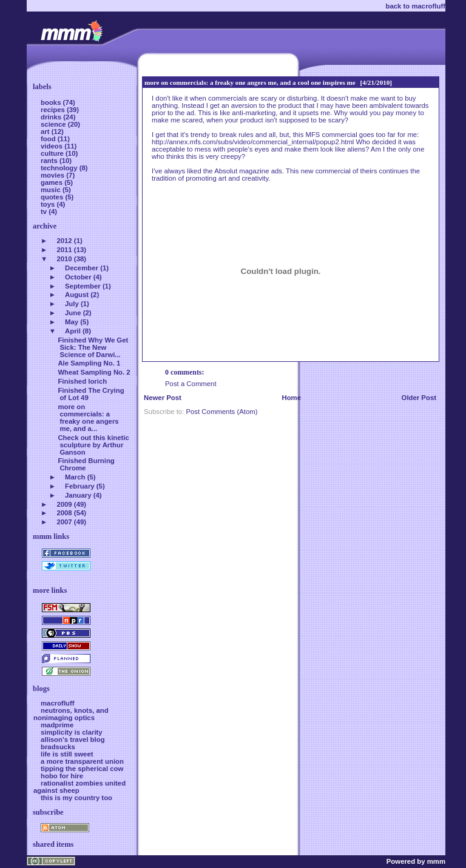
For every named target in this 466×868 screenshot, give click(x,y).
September (83, 286)
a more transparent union (82, 761)
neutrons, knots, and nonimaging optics (71, 714)
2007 (64, 522)
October (78, 277)
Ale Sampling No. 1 (89, 363)
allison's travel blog (73, 739)
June (73, 313)
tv (45, 212)
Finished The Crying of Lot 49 (91, 394)
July (72, 304)
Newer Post (163, 398)
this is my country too (76, 798)
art (46, 132)
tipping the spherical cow (82, 769)
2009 (64, 504)
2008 (64, 513)
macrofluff (58, 703)
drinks (52, 117)
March (75, 477)
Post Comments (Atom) (221, 412)
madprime (57, 725)
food (49, 139)
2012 (64, 241)
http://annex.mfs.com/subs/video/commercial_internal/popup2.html (253, 142)
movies (53, 175)
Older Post (419, 398)
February (80, 486)
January (78, 495)
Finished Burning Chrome (86, 464)
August (77, 295)
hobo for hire (62, 776)
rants (50, 161)
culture (53, 153)
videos (52, 146)
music (52, 190)
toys (49, 204)
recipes (54, 110)
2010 (64, 259)
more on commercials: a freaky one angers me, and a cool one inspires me (250, 82)
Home (291, 398)
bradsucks (58, 747)
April (73, 331)
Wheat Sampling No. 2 (94, 372)
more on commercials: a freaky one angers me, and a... (88, 418)
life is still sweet (67, 754)
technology (60, 168)
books (52, 102)
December (82, 268)
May (72, 322)
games (52, 182)
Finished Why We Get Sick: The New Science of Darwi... (93, 347)
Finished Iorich (82, 381)
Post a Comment (191, 384)
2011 (64, 250)
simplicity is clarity (72, 732)
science (54, 124)
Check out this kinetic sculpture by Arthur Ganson (93, 445)
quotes (53, 197)
